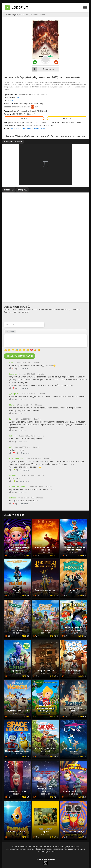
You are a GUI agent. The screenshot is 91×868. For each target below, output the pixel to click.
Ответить (24, 368)
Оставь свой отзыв (15, 307)
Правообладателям (46, 859)
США (13, 100)
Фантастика (21, 128)
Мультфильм (40, 128)
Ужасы (12, 128)
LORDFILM (8, 15)
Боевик (30, 128)
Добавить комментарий (20, 356)
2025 (55, 77)
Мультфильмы (19, 15)
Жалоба (37, 363)
